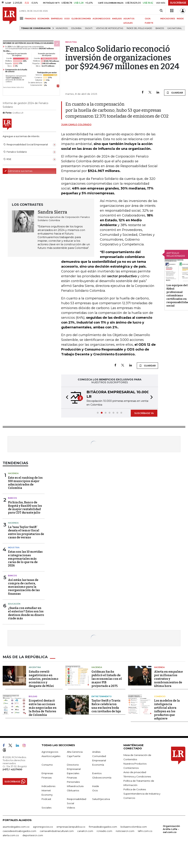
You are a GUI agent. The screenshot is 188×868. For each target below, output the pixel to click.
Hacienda (13, 473)
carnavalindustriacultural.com (57, 831)
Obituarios (73, 790)
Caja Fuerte (74, 756)
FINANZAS (30, 19)
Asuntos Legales (51, 756)
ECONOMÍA (44, 19)
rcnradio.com (104, 831)
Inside (96, 786)
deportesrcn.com (33, 835)
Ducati (89, 28)
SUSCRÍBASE (178, 3)
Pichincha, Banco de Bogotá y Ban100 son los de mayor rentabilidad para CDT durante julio (25, 508)
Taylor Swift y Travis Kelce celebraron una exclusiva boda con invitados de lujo (106, 706)
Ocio (95, 790)
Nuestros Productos (135, 764)
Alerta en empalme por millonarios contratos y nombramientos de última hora (168, 679)
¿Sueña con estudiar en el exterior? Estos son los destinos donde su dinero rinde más (26, 613)
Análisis (96, 752)
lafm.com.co (145, 831)
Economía (98, 765)
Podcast (46, 799)
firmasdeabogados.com (103, 827)
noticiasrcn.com (125, 831)
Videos (71, 808)
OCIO (67, 19)
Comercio (160, 696)
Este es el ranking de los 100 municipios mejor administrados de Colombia (25, 483)
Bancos (160, 28)
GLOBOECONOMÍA (81, 19)
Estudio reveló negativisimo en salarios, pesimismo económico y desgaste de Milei (44, 679)
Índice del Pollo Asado (139, 28)
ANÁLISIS (117, 19)
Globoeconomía (102, 778)
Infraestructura (75, 786)
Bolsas (33, 696)
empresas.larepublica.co (71, 827)
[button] (66, 398)
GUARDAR (175, 93)
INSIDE (180, 19)
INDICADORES (168, 19)
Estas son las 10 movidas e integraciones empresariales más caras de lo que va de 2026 (25, 559)
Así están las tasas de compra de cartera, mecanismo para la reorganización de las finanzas (24, 587)
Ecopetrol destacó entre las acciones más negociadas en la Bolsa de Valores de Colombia (43, 708)
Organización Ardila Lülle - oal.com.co (171, 829)
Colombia (76, 28)
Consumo (47, 765)
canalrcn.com (85, 831)
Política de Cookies (135, 789)
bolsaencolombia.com (134, 827)
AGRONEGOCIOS (101, 19)
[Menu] (22, 18)
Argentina (35, 667)
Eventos (97, 773)
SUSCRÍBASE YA (144, 413)
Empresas (47, 773)
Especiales (73, 773)
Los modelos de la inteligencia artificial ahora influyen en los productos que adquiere (167, 710)
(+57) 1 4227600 (12, 769)
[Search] (161, 11)
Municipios (62, 28)
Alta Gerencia (75, 752)
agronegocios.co (43, 827)
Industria (14, 548)
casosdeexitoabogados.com (19, 831)
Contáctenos (131, 768)
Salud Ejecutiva (101, 799)
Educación (14, 604)
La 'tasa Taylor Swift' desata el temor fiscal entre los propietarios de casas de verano (26, 532)
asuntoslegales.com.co (16, 827)
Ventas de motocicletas (110, 28)
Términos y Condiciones (137, 776)
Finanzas (47, 778)
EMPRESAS (57, 19)
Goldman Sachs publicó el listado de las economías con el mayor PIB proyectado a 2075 (107, 679)
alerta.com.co (11, 835)
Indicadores (48, 786)
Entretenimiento (102, 696)
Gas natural (175, 28)
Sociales (46, 808)
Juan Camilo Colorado (76, 124)
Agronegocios (50, 752)
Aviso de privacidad (135, 772)
